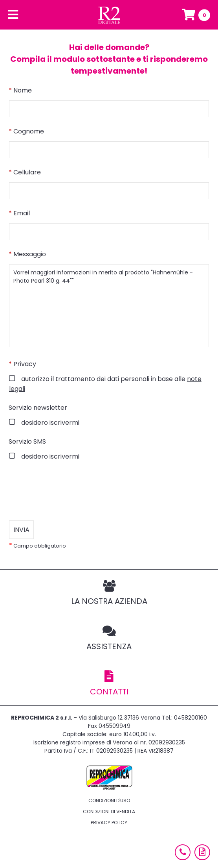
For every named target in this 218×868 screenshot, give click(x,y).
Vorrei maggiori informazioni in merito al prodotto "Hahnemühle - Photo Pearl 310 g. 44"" (109, 306)
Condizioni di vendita (109, 812)
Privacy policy (109, 823)
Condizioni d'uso (109, 800)
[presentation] (69, 491)
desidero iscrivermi (49, 423)
